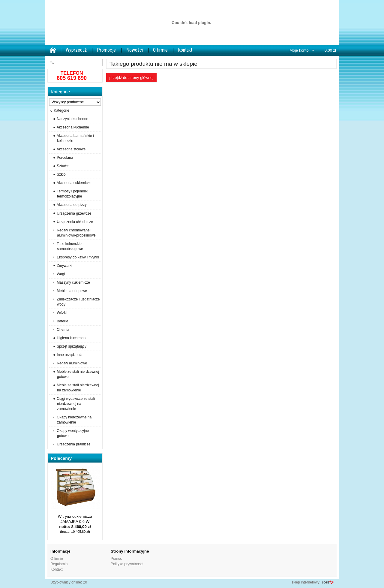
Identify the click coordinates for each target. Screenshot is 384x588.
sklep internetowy (306, 582)
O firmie (160, 50)
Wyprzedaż (76, 50)
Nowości (135, 50)
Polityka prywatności (127, 564)
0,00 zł (330, 50)
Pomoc (116, 559)
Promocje (106, 50)
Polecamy (61, 458)
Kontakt (185, 50)
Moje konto (299, 50)
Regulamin (59, 564)
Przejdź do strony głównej (132, 78)
